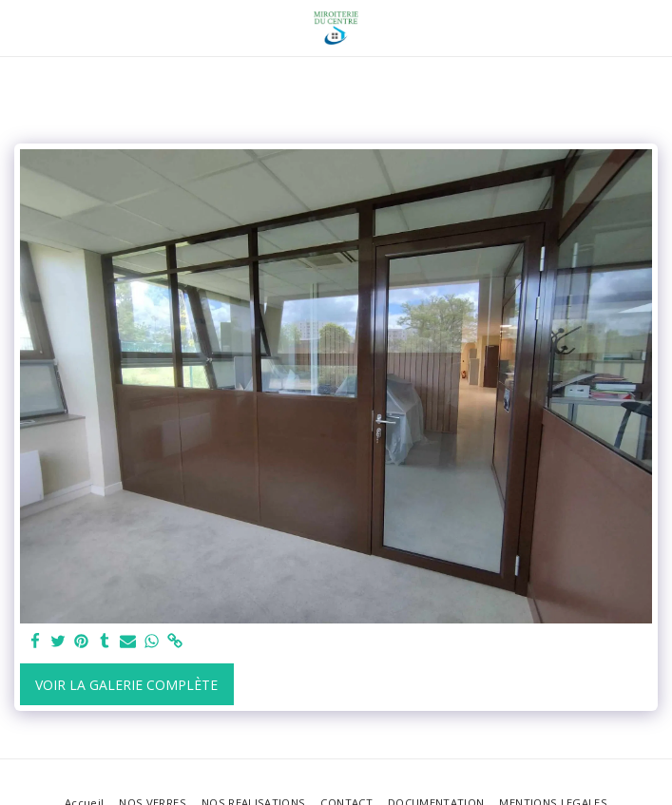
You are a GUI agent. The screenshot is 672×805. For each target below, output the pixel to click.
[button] (21, 27)
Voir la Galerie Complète (126, 685)
